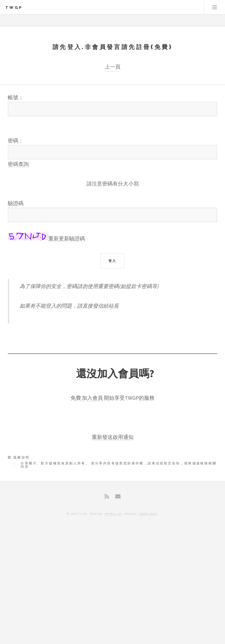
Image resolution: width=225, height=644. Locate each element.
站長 (114, 306)
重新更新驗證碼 (67, 238)
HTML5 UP (113, 514)
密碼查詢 (18, 164)
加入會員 (92, 398)
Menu (215, 7)
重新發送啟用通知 (113, 437)
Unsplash (148, 514)
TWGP (14, 8)
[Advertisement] (112, 585)
